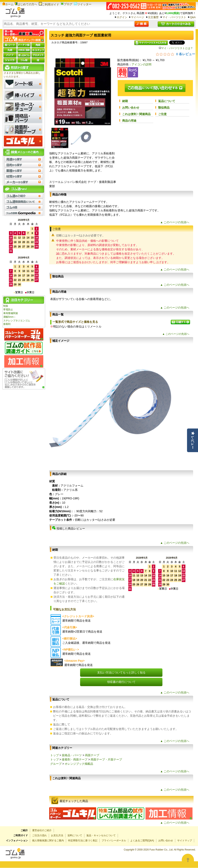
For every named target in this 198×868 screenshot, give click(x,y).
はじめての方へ (26, 4)
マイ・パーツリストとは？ (176, 48)
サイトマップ (185, 841)
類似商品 (164, 108)
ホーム (8, 4)
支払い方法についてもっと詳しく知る (121, 672)
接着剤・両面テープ (75, 759)
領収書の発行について (121, 682)
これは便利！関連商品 (136, 114)
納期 (125, 101)
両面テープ (92, 755)
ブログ (66, 4)
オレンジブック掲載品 (79, 764)
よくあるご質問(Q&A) (142, 841)
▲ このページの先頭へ (175, 222)
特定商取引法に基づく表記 (83, 841)
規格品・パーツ (72, 755)
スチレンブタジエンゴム (17, 321)
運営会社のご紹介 (42, 830)
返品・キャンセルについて (101, 835)
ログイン (122, 17)
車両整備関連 (11, 313)
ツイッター (83, 4)
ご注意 (162, 114)
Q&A (193, 17)
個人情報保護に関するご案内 (48, 841)
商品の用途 (129, 121)
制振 (6, 306)
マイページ (138, 17)
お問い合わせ (131, 108)
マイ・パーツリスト (174, 17)
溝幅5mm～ (10, 317)
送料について (75, 835)
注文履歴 (153, 17)
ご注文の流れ (39, 835)
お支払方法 (57, 835)
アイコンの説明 (141, 64)
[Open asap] (188, 860)
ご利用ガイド (49, 4)
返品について (167, 101)
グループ (56, 764)
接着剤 (7, 324)
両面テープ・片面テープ (106, 759)
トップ (54, 755)
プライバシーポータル (114, 841)
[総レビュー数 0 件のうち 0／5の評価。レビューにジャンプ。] (176, 54)
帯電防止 (8, 310)
